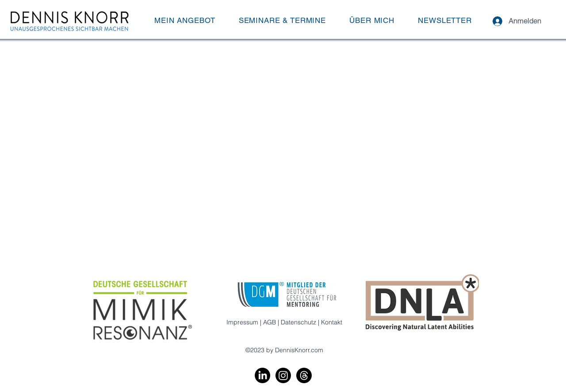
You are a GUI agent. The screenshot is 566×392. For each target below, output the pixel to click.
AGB (270, 322)
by (270, 350)
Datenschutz (298, 322)
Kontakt (332, 322)
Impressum (242, 322)
